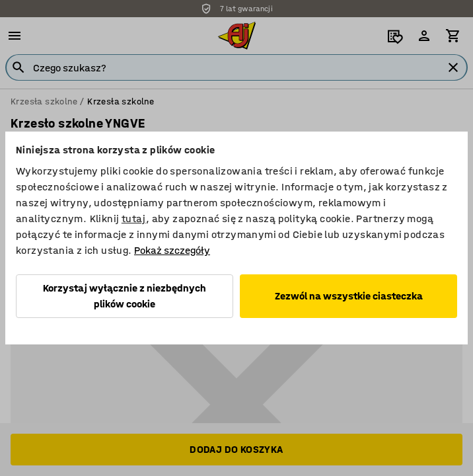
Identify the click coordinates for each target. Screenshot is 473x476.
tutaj (134, 218)
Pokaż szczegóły (172, 250)
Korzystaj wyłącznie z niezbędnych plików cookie (125, 296)
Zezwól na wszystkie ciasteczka (349, 296)
